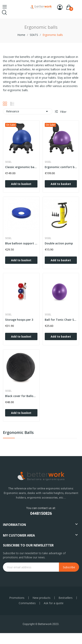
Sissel (8, 162)
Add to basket (21, 184)
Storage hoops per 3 (19, 320)
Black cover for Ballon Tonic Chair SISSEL (21, 396)
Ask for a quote (54, 603)
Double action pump (59, 243)
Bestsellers (66, 598)
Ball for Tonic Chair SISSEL (61, 320)
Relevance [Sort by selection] (28, 111)
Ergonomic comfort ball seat (61, 167)
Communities (27, 603)
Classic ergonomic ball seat (21, 167)
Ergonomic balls (18, 433)
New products (41, 598)
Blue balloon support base (21, 243)
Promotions (17, 598)
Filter (63, 112)
